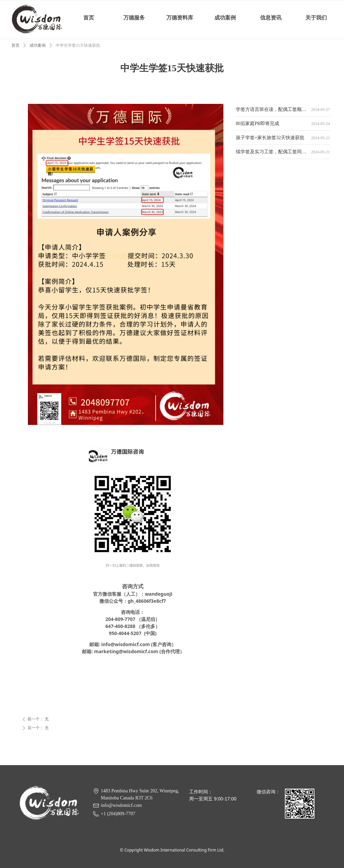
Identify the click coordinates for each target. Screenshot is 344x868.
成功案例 (38, 45)
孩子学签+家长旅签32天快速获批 (270, 138)
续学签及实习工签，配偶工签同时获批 (272, 152)
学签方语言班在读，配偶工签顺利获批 (272, 110)
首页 (15, 45)
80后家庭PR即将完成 (257, 124)
